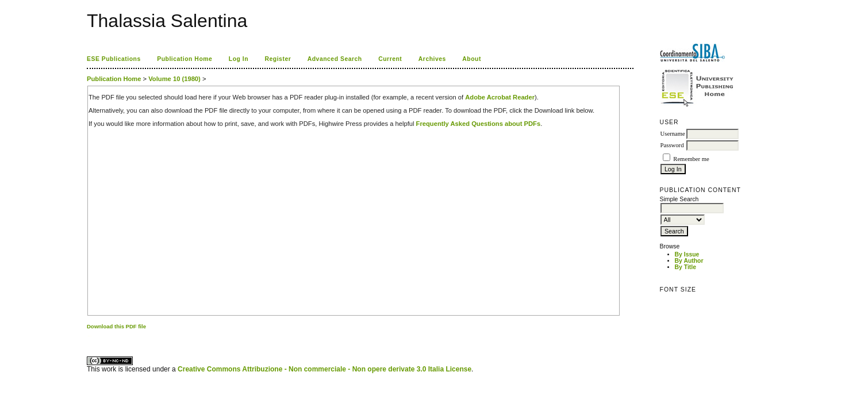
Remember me (691, 159)
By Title (685, 267)
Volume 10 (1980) (174, 79)
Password (672, 145)
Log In (239, 59)
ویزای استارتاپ (90, 336)
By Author (689, 261)
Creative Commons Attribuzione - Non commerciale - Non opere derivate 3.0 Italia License (324, 369)
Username (673, 134)
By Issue (687, 254)
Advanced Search (335, 59)
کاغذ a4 (88, 336)
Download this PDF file (116, 326)
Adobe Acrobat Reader (500, 97)
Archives (432, 59)
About (472, 59)
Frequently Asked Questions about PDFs (479, 124)
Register (278, 59)
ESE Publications (114, 59)
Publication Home (185, 59)
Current (390, 59)
